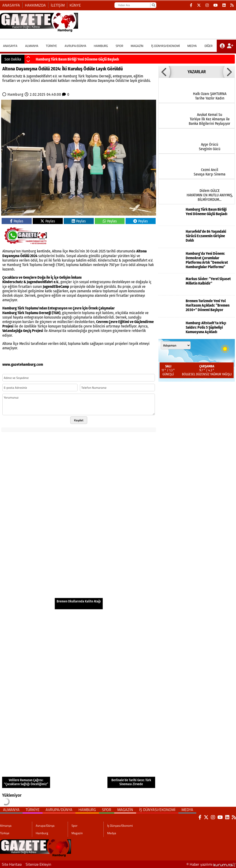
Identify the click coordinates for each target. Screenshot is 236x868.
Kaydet (79, 420)
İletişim (58, 5)
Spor (119, 46)
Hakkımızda (35, 5)
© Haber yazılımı (211, 864)
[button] (28, 57)
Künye (75, 5)
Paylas (17, 221)
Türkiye (51, 46)
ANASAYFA (10, 46)
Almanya (32, 46)
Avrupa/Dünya (75, 46)
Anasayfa (11, 5)
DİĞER (208, 46)
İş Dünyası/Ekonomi (165, 46)
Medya (192, 46)
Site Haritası (12, 864)
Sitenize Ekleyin (38, 864)
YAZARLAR (197, 72)
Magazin (137, 46)
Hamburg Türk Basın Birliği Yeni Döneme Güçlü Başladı (77, 59)
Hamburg (101, 46)
